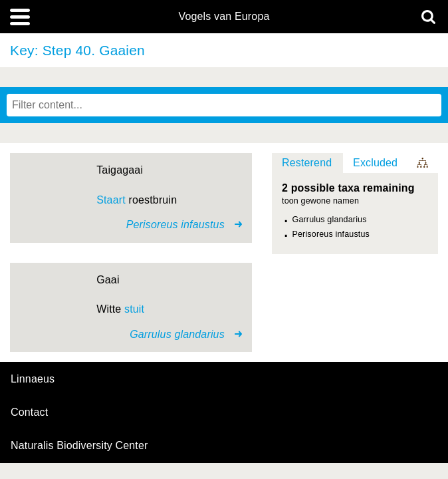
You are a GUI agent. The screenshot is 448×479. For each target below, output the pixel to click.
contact (29, 412)
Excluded (375, 163)
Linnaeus (33, 379)
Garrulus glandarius (330, 220)
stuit (134, 309)
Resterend (307, 163)
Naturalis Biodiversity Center (79, 446)
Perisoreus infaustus (331, 234)
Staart (111, 200)
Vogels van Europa (224, 17)
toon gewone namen (320, 201)
